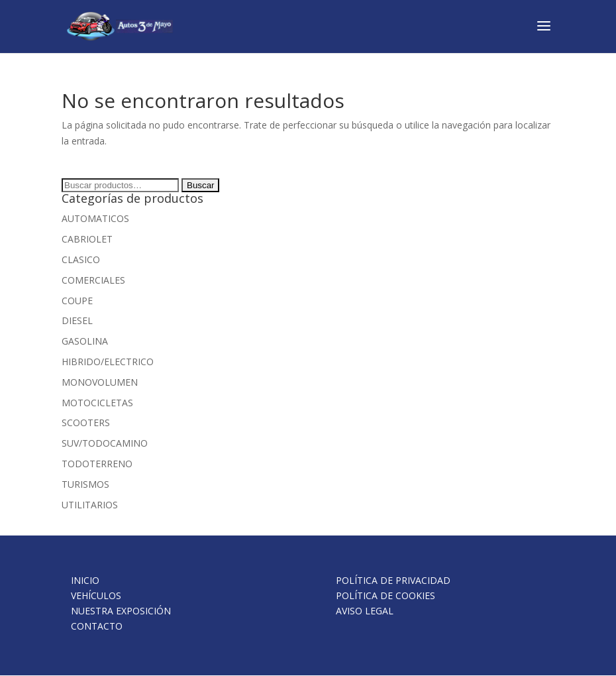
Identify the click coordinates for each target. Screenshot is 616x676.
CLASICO (81, 259)
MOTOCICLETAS (97, 403)
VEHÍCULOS (96, 595)
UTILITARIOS (90, 505)
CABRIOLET (87, 239)
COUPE (77, 301)
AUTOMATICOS (95, 218)
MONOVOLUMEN (100, 382)
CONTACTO (97, 626)
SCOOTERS (86, 422)
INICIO (85, 580)
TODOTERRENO (97, 464)
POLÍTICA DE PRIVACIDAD (393, 580)
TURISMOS (85, 484)
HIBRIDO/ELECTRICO (108, 362)
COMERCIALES (93, 280)
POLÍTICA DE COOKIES (385, 595)
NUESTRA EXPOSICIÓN (121, 611)
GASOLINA (85, 341)
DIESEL (77, 320)
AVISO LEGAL (365, 611)
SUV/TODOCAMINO (105, 443)
